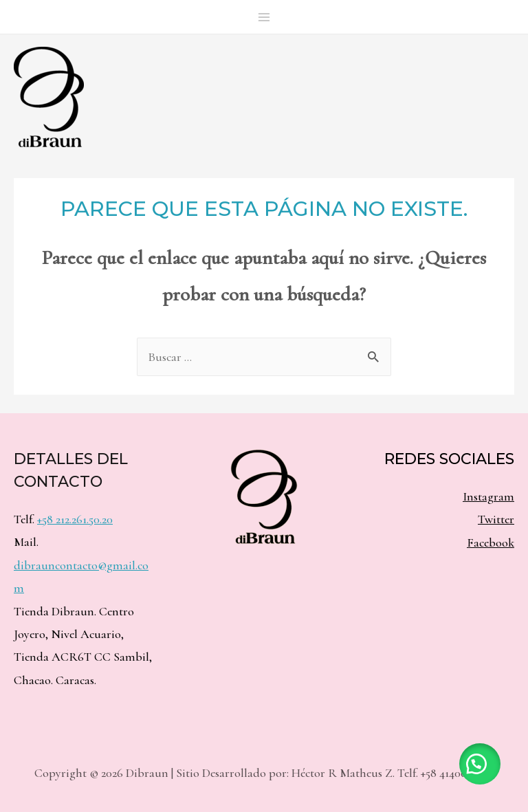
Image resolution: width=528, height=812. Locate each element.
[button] (480, 764)
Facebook (491, 542)
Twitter (496, 519)
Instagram (488, 496)
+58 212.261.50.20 (75, 519)
